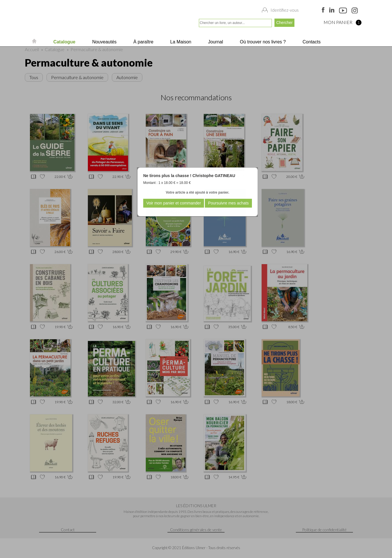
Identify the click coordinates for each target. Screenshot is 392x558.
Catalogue (64, 42)
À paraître (143, 42)
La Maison (180, 42)
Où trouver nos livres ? (262, 42)
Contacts (311, 42)
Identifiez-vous (285, 10)
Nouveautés (104, 42)
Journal (215, 42)
